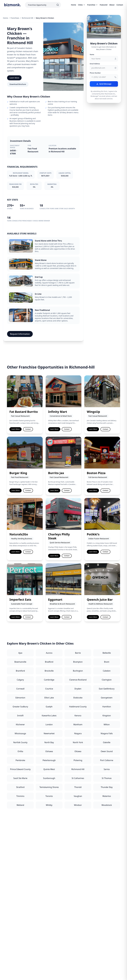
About (112, 5)
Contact (120, 5)
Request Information (20, 334)
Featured (103, 5)
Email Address (95, 64)
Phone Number (95, 73)
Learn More (14, 78)
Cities (82, 5)
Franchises (15, 18)
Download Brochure (18, 84)
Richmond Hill (27, 18)
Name (92, 55)
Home (73, 5)
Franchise (92, 5)
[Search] (58, 5)
